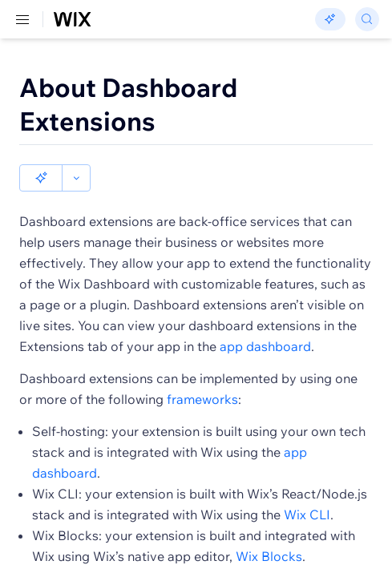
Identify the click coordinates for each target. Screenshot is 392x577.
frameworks (202, 399)
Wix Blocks (269, 556)
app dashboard (265, 346)
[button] (41, 178)
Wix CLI (307, 514)
